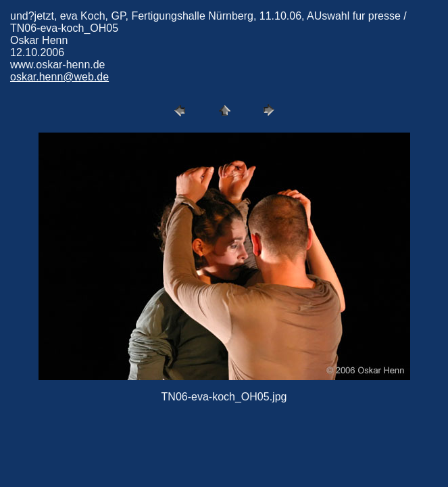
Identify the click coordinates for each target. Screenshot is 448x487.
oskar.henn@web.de (59, 77)
